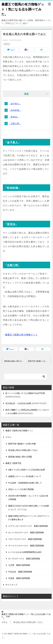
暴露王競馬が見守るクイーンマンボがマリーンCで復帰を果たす (29, 518)
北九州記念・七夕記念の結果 (18, 403)
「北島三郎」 (15, 123)
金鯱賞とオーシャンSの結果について (25, 476)
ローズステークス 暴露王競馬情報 (24, 559)
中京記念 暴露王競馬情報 (20, 572)
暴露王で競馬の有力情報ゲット (21, 335)
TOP (26, 615)
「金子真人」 (15, 104)
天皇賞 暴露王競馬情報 (19, 578)
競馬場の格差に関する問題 (15, 361)
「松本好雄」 (15, 110)
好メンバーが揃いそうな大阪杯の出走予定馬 (25, 393)
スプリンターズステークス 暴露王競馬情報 (28, 526)
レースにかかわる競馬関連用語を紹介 (25, 552)
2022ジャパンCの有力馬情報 (21, 489)
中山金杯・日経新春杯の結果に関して (25, 483)
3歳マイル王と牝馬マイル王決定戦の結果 (27, 470)
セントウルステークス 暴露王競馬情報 (26, 533)
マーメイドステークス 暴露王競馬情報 (26, 546)
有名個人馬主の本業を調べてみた (23, 450)
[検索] (25, 377)
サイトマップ (11, 585)
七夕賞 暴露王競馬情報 (19, 565)
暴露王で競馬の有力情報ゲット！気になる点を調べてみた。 (23, 9)
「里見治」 (14, 117)
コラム (7, 44)
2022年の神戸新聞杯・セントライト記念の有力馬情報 (28, 498)
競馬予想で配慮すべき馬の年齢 (40, 361)
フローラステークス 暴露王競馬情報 (25, 539)
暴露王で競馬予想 (13, 463)
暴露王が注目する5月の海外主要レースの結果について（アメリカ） (29, 508)
